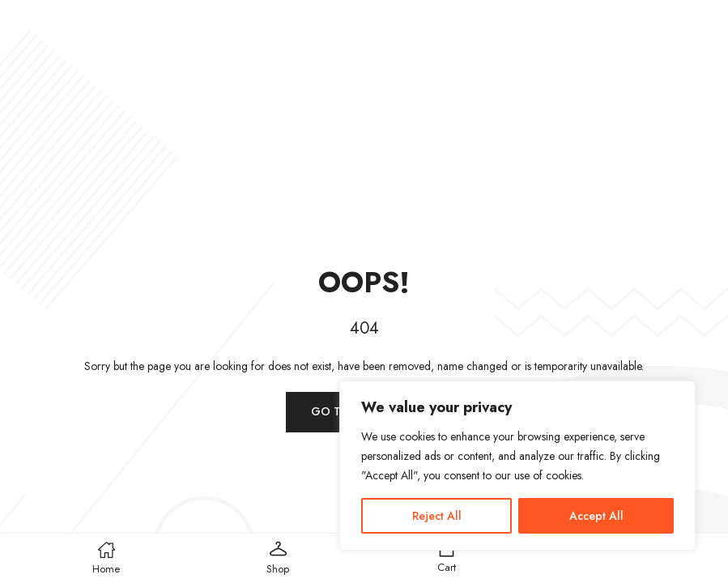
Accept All (596, 516)
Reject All (437, 516)
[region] (517, 466)
